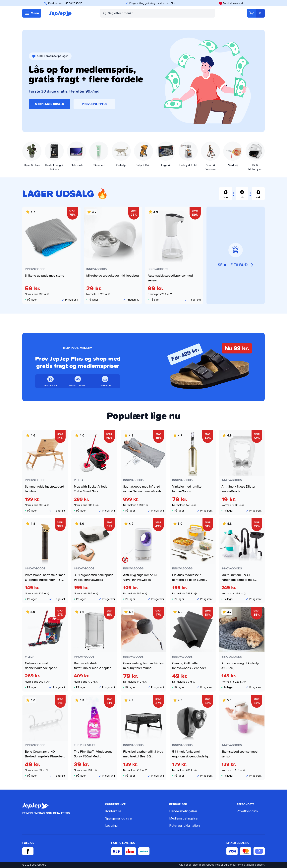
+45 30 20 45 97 (73, 3)
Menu (32, 13)
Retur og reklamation (184, 825)
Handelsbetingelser (183, 811)
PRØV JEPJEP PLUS (94, 104)
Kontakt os (113, 811)
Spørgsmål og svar (119, 818)
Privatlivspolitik (247, 811)
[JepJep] (61, 13)
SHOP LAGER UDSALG (50, 104)
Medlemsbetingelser (184, 818)
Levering (111, 825)
